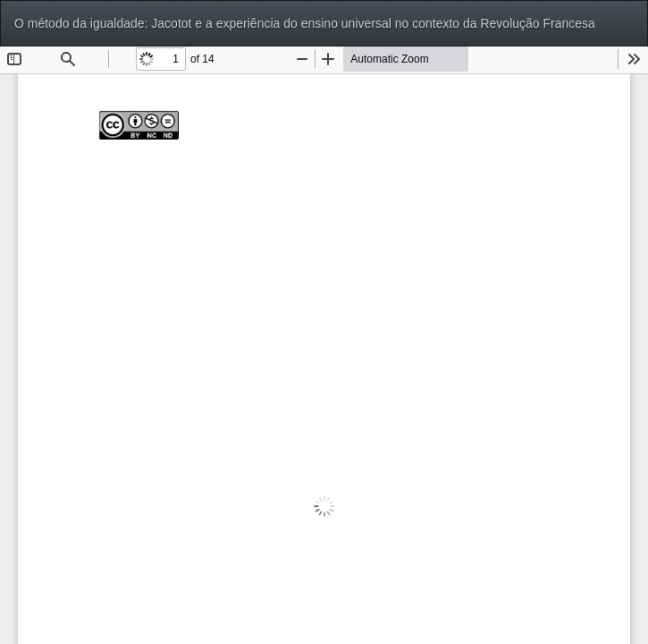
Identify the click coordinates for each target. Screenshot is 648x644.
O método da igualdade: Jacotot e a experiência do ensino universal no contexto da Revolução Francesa (305, 23)
